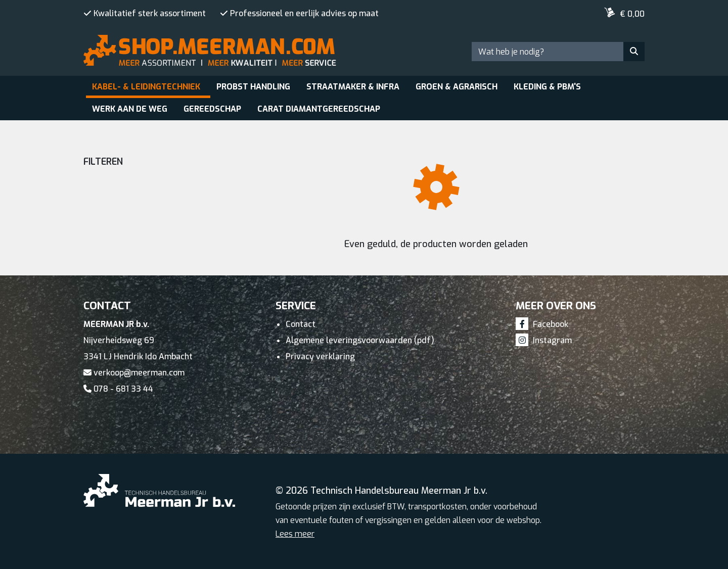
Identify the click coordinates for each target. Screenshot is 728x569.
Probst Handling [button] (253, 87)
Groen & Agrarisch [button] (457, 87)
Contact (301, 324)
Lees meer (295, 534)
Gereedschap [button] (212, 109)
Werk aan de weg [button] (130, 109)
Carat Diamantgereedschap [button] (319, 109)
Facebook (542, 324)
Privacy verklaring (320, 357)
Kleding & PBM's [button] (547, 87)
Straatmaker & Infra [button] (353, 87)
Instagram (544, 340)
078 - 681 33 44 (118, 389)
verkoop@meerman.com (134, 373)
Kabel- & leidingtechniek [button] (146, 87)
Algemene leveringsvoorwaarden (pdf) (360, 340)
